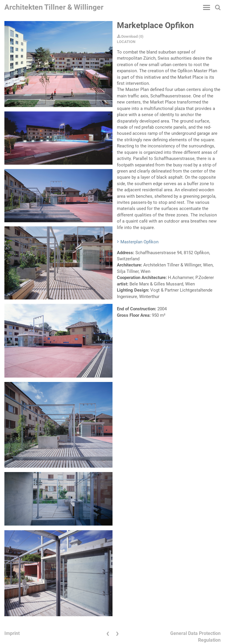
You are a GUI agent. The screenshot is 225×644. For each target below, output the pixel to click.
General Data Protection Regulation (195, 637)
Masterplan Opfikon (139, 242)
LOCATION (126, 42)
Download (127, 36)
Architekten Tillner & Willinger (54, 7)
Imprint (12, 633)
